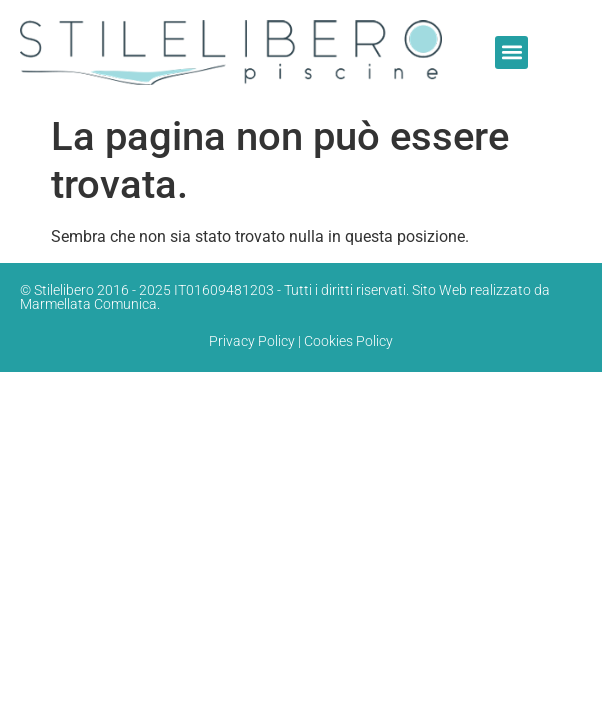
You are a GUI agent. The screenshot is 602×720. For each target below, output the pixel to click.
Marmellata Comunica (88, 304)
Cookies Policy (348, 341)
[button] (511, 52)
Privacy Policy (252, 341)
